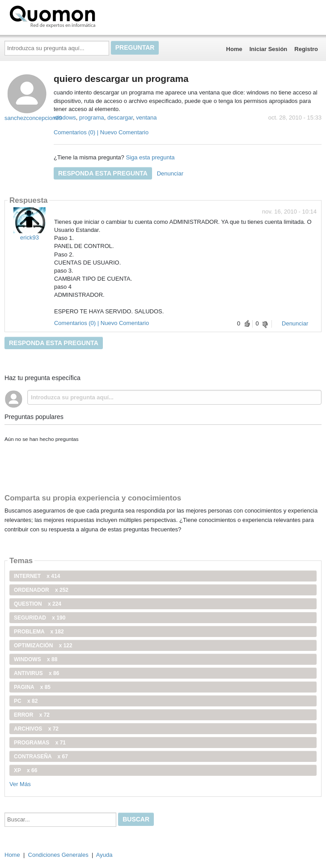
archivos (36, 729)
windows (65, 118)
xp (25, 770)
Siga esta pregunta (150, 157)
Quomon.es (81, 16)
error (32, 715)
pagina (32, 687)
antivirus (36, 673)
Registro (306, 49)
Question (38, 604)
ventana (146, 118)
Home (234, 49)
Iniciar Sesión (269, 49)
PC (26, 701)
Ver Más (20, 784)
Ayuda (104, 855)
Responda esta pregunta (103, 173)
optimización (43, 646)
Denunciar (170, 173)
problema (39, 632)
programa (92, 118)
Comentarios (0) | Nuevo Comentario (101, 132)
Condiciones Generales (58, 855)
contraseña (41, 757)
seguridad (40, 618)
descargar (120, 118)
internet (37, 576)
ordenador (41, 590)
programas (40, 743)
